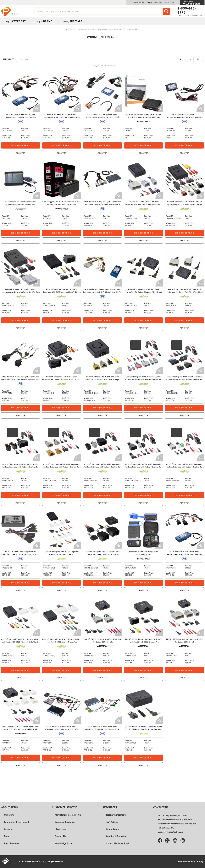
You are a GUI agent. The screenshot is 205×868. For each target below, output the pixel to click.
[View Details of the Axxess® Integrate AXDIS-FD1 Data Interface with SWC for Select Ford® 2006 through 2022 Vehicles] (144, 197)
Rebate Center (113, 836)
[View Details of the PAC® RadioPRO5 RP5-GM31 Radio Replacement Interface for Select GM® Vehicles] (103, 110)
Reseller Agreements (116, 821)
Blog (6, 843)
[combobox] (103, 11)
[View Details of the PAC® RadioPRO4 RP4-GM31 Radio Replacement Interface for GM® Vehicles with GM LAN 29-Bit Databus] (184, 547)
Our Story (9, 821)
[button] (190, 77)
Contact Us (60, 843)
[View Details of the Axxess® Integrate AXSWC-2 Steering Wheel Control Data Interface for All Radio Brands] (144, 722)
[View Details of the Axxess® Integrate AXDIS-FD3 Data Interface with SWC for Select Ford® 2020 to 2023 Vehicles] (62, 285)
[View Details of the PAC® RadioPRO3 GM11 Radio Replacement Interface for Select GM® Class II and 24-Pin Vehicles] (103, 285)
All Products (71, 29)
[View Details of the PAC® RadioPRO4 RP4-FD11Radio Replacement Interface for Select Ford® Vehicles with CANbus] (62, 110)
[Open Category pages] (30, 21)
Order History (137, 3)
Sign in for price (21, 163)
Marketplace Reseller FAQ (68, 821)
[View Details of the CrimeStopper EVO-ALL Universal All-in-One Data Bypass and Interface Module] (62, 197)
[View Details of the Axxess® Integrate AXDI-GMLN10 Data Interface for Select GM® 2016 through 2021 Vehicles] (103, 372)
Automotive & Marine (87, 29)
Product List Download (117, 850)
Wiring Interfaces (134, 29)
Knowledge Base (63, 850)
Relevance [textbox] (8, 77)
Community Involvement (17, 828)
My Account (170, 3)
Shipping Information (116, 843)
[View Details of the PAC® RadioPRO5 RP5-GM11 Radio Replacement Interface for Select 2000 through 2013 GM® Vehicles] (62, 722)
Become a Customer (65, 828)
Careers (8, 836)
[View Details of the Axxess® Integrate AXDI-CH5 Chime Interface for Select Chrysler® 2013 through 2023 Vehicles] (62, 372)
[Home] (11, 11)
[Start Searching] (166, 11)
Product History (155, 3)
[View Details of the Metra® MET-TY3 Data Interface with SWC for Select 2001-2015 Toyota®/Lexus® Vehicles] (21, 722)
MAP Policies (112, 828)
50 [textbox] (180, 77)
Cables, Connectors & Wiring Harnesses (112, 29)
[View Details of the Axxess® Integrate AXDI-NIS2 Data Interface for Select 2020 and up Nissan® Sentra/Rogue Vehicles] (62, 635)
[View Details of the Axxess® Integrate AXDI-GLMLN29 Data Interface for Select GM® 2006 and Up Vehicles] (103, 547)
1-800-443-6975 (187, 10)
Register (21, 171)
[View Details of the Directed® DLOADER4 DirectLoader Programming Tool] (144, 547)
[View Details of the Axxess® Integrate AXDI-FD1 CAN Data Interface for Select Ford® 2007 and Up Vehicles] (184, 285)
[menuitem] (17, 21)
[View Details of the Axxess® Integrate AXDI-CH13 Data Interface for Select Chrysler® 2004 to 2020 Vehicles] (144, 285)
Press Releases (12, 850)
